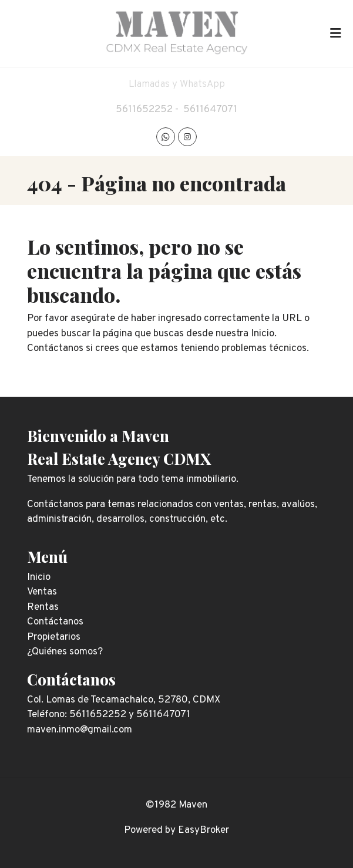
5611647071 (210, 110)
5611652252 (144, 110)
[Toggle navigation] (335, 33)
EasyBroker (204, 830)
